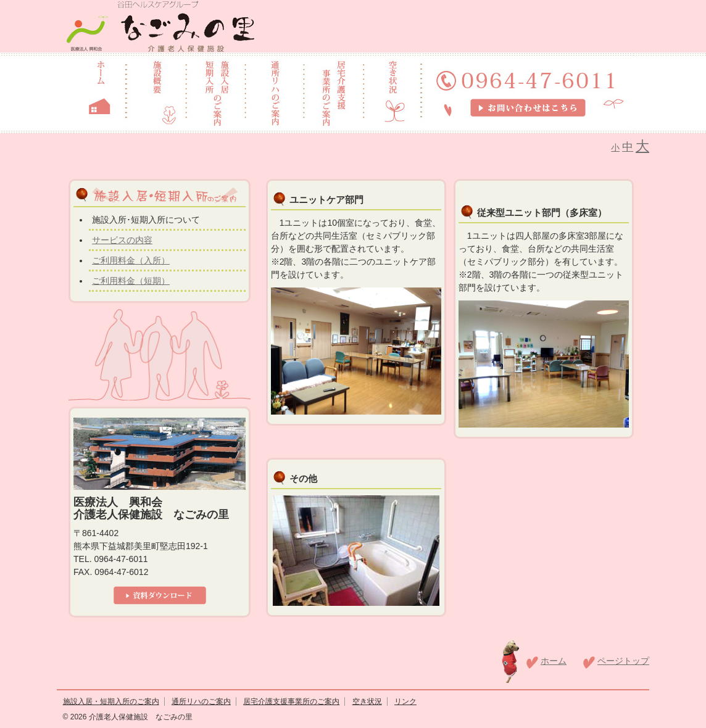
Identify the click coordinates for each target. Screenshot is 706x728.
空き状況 (367, 701)
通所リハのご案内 (201, 701)
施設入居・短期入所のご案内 (111, 701)
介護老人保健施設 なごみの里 (139, 717)
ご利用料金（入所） (131, 260)
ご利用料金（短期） (131, 281)
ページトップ (623, 661)
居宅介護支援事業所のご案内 (291, 701)
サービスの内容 (122, 240)
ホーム (554, 661)
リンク (405, 701)
